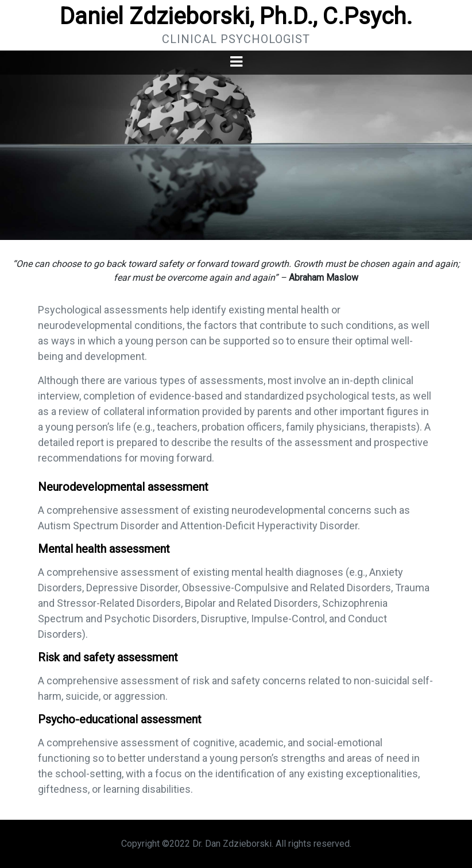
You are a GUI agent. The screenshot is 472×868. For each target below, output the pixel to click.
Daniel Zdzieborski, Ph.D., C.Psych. (236, 16)
